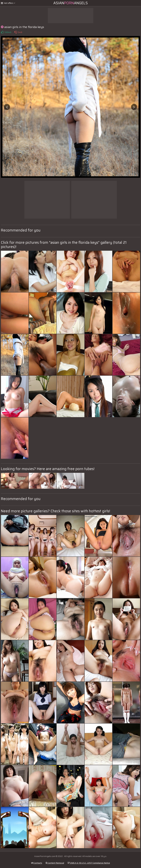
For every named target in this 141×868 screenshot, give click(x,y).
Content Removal (55, 863)
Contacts (37, 863)
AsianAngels (71, 3)
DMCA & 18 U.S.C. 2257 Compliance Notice (89, 863)
